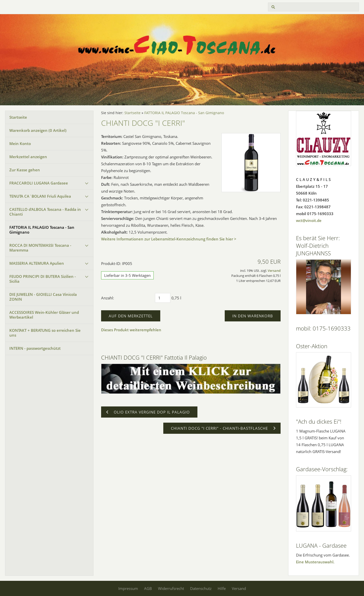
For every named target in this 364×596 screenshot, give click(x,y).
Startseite (18, 117)
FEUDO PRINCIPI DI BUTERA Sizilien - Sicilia (43, 279)
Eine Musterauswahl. (315, 562)
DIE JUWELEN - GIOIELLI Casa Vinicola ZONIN (43, 297)
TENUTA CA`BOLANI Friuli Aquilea (40, 196)
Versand (274, 271)
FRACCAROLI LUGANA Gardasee (39, 183)
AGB (148, 588)
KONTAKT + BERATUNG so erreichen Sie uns (45, 333)
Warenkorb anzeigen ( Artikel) (38, 130)
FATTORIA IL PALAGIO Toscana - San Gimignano (42, 230)
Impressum (128, 588)
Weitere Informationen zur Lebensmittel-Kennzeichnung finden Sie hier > (169, 239)
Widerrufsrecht (171, 588)
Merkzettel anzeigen (28, 157)
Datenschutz (201, 588)
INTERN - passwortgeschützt (35, 348)
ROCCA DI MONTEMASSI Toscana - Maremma (40, 248)
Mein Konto (20, 143)
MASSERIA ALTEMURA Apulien (37, 263)
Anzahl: (108, 298)
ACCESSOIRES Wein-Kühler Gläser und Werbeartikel (44, 315)
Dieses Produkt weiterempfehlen (131, 330)
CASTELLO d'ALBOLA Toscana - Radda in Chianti (45, 212)
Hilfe (222, 588)
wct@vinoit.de (309, 220)
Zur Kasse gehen (25, 170)
